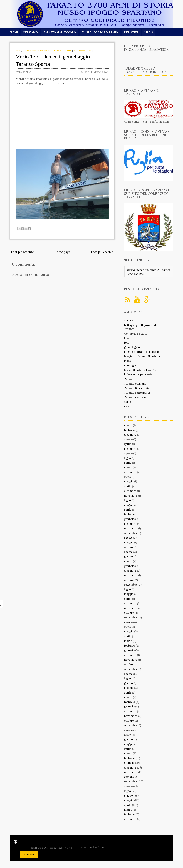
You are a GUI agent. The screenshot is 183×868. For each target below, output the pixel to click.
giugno (128, 556)
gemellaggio (38, 51)
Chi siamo (30, 32)
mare (127, 361)
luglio (127, 458)
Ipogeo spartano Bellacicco (141, 352)
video (128, 402)
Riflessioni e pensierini (139, 374)
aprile (128, 444)
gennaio (129, 519)
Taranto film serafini (137, 388)
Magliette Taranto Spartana (142, 356)
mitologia (130, 365)
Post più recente (22, 252)
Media (150, 32)
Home (14, 32)
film (18, 51)
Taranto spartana (60, 51)
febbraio (129, 430)
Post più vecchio (102, 252)
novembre (131, 496)
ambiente (130, 320)
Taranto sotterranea (137, 393)
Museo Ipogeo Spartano (100, 32)
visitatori (130, 406)
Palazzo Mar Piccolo (60, 32)
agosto (128, 439)
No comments (82, 51)
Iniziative (132, 32)
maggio (129, 481)
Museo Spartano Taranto (140, 370)
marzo (128, 425)
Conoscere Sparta (136, 334)
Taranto (129, 379)
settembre (131, 533)
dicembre (130, 435)
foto (26, 51)
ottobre (129, 547)
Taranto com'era (135, 384)
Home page (62, 252)
